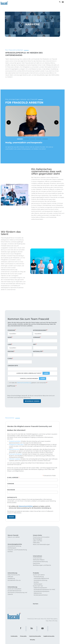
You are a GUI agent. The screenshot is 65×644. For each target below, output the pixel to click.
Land (10, 344)
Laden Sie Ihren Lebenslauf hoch (29, 373)
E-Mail (10, 358)
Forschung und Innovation (41, 537)
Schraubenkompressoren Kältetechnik (42, 583)
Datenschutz (12, 497)
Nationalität (38, 351)
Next (56, 122)
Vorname (36, 337)
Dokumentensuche (14, 565)
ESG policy (32, 624)
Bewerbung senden (32, 401)
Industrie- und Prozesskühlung (17, 548)
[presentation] (19, 392)
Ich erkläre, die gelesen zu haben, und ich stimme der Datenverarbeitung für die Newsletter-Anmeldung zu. (30, 507)
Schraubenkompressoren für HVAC (44, 580)
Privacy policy (23, 620)
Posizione (11, 330)
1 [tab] (20, 139)
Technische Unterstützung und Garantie (17, 582)
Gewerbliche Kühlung (14, 544)
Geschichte (36, 557)
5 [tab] (45, 139)
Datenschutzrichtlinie (26, 506)
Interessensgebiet (40, 330)
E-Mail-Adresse (13, 477)
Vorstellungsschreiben (29, 379)
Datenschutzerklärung (24, 383)
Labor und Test (38, 541)
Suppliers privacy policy (49, 620)
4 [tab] (39, 139)
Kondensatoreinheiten (41, 586)
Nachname (11, 490)
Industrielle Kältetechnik (41, 569)
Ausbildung (11, 569)
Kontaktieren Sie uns (14, 571)
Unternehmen (37, 551)
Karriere (36, 588)
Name (10, 337)
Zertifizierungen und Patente (42, 559)
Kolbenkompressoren (40, 578)
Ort (34, 344)
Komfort (10, 549)
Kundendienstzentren (15, 579)
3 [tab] (32, 139)
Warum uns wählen (14, 537)
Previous (9, 122)
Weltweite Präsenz (39, 553)
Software (10, 567)
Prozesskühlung (39, 567)
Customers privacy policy (35, 620)
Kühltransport (12, 546)
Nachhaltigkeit (38, 539)
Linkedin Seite (13, 366)
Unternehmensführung (40, 555)
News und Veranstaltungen (41, 544)
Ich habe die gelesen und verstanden (27, 383)
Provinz (11, 351)
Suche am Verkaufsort (14, 578)
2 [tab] (26, 139)
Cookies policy (14, 620)
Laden (46, 373)
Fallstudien (36, 543)
